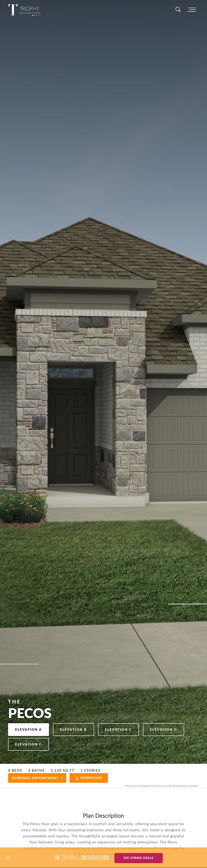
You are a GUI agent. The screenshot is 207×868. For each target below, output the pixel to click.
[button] (8, 858)
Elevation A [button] (30, 728)
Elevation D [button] (30, 744)
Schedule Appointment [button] (35, 778)
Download (90, 778)
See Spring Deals (139, 858)
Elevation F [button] (78, 744)
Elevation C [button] (126, 728)
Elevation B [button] (78, 728)
